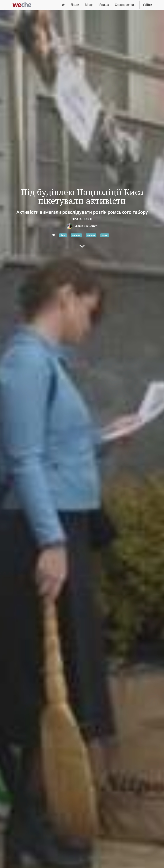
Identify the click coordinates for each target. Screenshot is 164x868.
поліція (91, 235)
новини (76, 235)
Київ (63, 235)
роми (105, 235)
